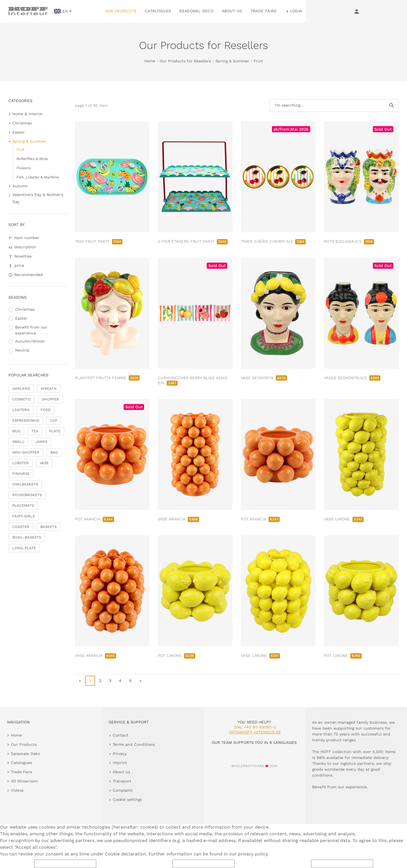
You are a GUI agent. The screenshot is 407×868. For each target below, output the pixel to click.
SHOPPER (50, 399)
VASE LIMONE (344, 519)
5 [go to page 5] (130, 681)
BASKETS (48, 527)
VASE (44, 463)
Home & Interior (28, 114)
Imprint (120, 763)
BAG (54, 452)
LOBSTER (21, 463)
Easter (18, 132)
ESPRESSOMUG (26, 420)
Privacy (120, 754)
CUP (54, 420)
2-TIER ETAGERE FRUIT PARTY (193, 241)
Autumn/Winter (30, 341)
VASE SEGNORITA (264, 378)
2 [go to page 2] (100, 681)
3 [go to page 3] (110, 681)
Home (150, 61)
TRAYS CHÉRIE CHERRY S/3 (273, 241)
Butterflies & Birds (32, 159)
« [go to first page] (80, 681)
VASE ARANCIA (178, 519)
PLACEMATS (23, 505)
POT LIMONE (177, 655)
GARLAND (21, 389)
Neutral (22, 350)
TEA (35, 431)
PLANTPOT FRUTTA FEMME (107, 378)
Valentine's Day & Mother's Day (38, 198)
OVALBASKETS (25, 484)
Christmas (22, 123)
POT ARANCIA (95, 519)
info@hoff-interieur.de (255, 732)
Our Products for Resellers (185, 61)
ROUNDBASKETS (27, 495)
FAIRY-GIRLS (23, 516)
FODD (46, 410)
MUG (16, 431)
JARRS (41, 442)
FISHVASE (21, 474)
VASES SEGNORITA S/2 (352, 378)
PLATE (55, 431)
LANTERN (21, 410)
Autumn (20, 186)
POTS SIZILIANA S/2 (349, 241)
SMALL (18, 442)
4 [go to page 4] (120, 681)
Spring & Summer (232, 61)
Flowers (24, 168)
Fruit (258, 61)
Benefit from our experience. (31, 330)
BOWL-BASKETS (27, 537)
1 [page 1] (90, 681)
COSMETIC (22, 399)
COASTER (21, 527)
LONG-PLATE (24, 548)
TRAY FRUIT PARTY (99, 241)
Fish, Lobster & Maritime (38, 177)
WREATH (49, 389)
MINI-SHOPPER (26, 452)
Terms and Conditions (134, 744)
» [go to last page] (140, 681)
